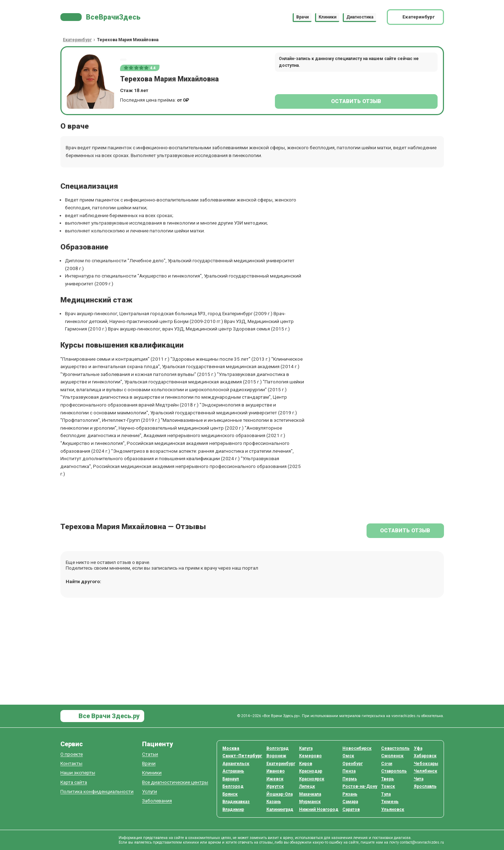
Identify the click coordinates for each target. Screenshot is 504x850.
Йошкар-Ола (280, 794)
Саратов (351, 809)
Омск (348, 756)
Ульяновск (393, 809)
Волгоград (278, 748)
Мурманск (310, 802)
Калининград (280, 809)
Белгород (233, 786)
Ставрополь (394, 771)
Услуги (150, 792)
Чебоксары (426, 764)
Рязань (350, 794)
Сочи (387, 764)
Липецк (307, 786)
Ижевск (275, 779)
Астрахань (233, 771)
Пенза (349, 771)
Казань (274, 802)
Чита (419, 779)
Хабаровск (425, 756)
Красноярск (312, 779)
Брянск (230, 794)
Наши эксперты (78, 773)
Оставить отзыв (356, 101)
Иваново (276, 771)
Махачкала (310, 794)
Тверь (388, 779)
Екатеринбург (281, 764)
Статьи (150, 754)
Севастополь (395, 748)
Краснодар (311, 771)
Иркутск (275, 786)
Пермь (350, 779)
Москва (231, 748)
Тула (386, 794)
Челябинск (426, 771)
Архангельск (236, 764)
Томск (388, 786)
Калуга (306, 748)
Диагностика (360, 17)
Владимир (233, 809)
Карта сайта (74, 782)
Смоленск (392, 756)
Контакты (71, 763)
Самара (350, 802)
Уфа (418, 748)
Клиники (327, 17)
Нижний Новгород (319, 809)
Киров (306, 764)
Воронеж (276, 756)
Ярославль (425, 786)
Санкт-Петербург (242, 756)
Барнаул (231, 779)
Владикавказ (236, 802)
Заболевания (157, 801)
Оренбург (353, 764)
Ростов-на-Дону (360, 786)
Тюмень (390, 802)
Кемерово (310, 756)
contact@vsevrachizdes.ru (422, 842)
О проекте (72, 754)
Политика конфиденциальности (97, 792)
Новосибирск (357, 748)
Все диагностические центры (175, 782)
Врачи (302, 17)
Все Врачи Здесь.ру (108, 716)
